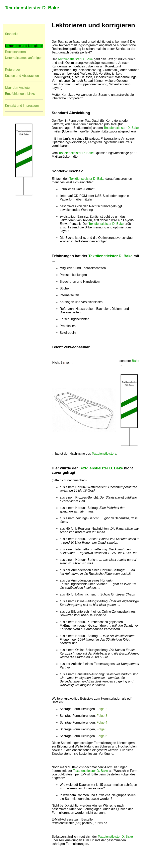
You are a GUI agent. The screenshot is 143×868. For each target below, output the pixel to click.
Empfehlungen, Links (20, 94)
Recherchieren (15, 52)
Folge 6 (102, 736)
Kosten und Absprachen (22, 76)
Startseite (12, 34)
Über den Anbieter (18, 88)
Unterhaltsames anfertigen (24, 58)
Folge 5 (102, 729)
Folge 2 (102, 709)
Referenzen (13, 70)
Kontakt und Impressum (22, 106)
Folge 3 (102, 716)
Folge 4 (102, 722)
